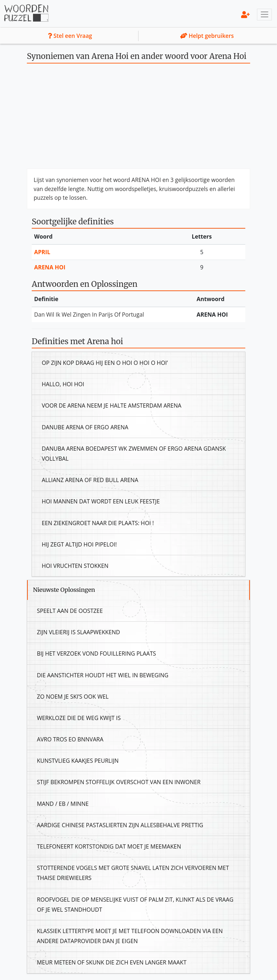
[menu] (245, 14)
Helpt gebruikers (207, 36)
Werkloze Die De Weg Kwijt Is (79, 718)
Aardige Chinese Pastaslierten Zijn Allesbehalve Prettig (120, 825)
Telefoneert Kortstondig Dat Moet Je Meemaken (109, 846)
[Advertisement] (138, 118)
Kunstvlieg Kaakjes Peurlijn (78, 760)
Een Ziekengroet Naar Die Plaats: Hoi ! (98, 523)
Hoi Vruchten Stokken (75, 566)
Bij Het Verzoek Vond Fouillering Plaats (96, 653)
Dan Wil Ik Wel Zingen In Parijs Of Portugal (89, 314)
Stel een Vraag (70, 36)
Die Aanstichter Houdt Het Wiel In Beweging (103, 675)
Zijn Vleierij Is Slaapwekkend (78, 632)
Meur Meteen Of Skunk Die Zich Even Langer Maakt (112, 962)
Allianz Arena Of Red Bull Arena (90, 480)
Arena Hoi (50, 267)
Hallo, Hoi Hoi (63, 384)
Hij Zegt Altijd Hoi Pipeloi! (79, 544)
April (42, 252)
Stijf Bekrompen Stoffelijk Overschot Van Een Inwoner (119, 782)
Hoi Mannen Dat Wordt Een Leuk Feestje (101, 501)
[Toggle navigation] (264, 15)
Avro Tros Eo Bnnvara (70, 739)
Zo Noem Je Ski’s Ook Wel (73, 696)
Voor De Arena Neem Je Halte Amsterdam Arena (111, 405)
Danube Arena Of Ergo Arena (85, 427)
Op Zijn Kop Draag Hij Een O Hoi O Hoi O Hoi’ (105, 363)
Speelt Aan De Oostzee (70, 611)
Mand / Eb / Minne (63, 804)
